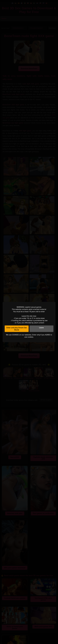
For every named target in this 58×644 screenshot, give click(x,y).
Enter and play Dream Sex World (17, 329)
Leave (41, 328)
